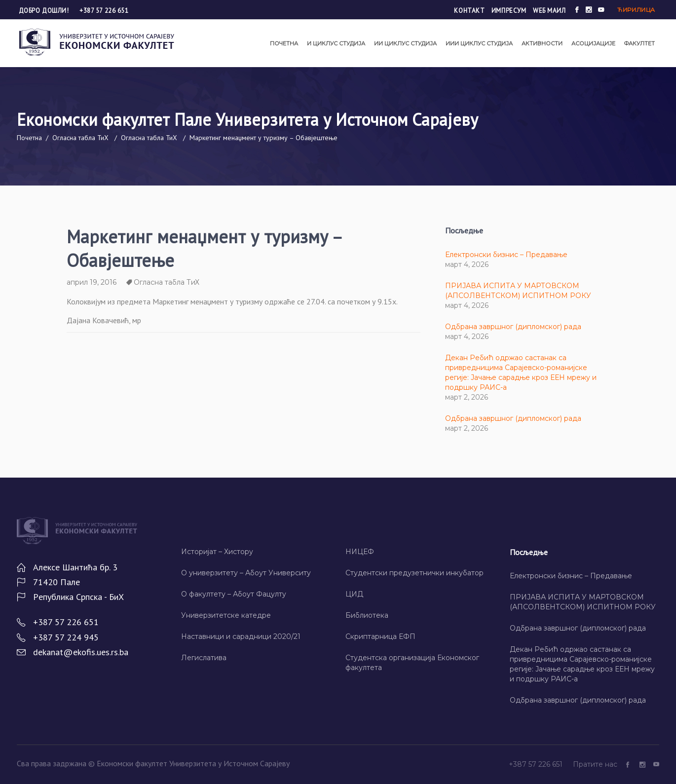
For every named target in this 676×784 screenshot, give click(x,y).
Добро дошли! (45, 11)
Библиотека (367, 615)
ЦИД (354, 594)
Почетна (29, 138)
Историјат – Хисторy (217, 552)
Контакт (469, 11)
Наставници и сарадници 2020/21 (241, 636)
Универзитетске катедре (226, 615)
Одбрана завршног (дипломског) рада (513, 327)
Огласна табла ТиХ (80, 138)
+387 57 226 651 (104, 11)
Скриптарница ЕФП (380, 636)
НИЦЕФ (360, 552)
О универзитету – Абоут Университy (246, 573)
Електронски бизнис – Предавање (506, 255)
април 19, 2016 (92, 282)
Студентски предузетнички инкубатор (414, 573)
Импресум (509, 11)
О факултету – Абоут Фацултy (234, 594)
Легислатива (204, 658)
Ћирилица (636, 10)
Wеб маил (549, 11)
